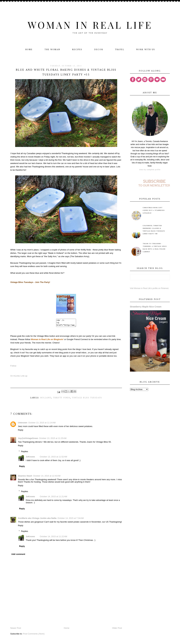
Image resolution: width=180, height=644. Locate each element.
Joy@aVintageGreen (28, 440)
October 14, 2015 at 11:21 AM (53, 498)
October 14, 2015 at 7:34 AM (70, 520)
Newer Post (16, 629)
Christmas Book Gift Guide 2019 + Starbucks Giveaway (154, 210)
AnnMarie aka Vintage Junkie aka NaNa (37, 520)
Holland (46, 399)
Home (29, 50)
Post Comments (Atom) (34, 635)
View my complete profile (150, 170)
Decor (99, 50)
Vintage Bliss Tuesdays (87, 399)
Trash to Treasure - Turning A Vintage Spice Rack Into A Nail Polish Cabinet (155, 248)
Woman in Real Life (90, 25)
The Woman (52, 50)
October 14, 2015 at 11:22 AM (53, 538)
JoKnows (30, 458)
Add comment (18, 556)
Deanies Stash (25, 477)
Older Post (117, 629)
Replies (24, 453)
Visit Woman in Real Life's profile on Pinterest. (149, 288)
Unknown (23, 424)
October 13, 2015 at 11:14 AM (42, 424)
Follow (13, 367)
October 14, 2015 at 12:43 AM (47, 477)
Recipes (77, 50)
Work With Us (145, 50)
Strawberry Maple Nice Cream (146, 307)
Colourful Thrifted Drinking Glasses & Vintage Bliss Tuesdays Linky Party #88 (154, 230)
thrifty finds (62, 399)
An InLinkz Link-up (19, 377)
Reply (21, 431)
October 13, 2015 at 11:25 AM (53, 440)
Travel (120, 50)
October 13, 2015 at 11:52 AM (53, 458)
